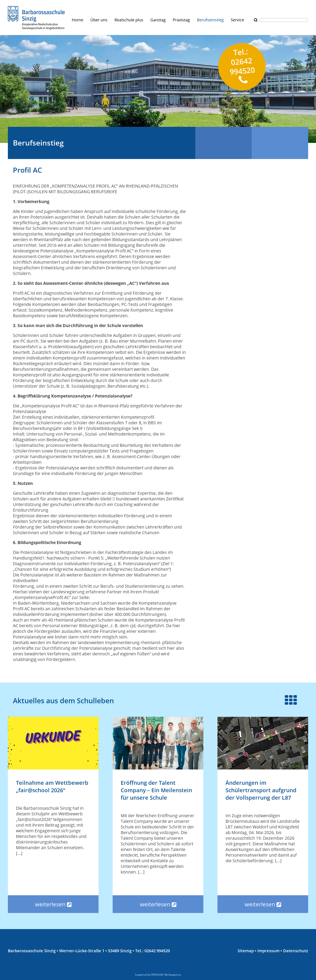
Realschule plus (129, 20)
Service (237, 20)
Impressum (268, 951)
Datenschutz (296, 951)
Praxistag (181, 20)
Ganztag (158, 20)
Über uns (99, 20)
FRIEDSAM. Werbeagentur (166, 975)
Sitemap (246, 951)
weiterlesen (53, 904)
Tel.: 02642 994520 (242, 65)
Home (77, 20)
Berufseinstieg (210, 20)
